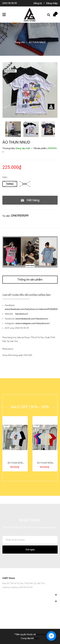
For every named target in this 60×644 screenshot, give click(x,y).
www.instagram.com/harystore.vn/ (33, 323)
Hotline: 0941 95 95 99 (22, 587)
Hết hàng (33, 200)
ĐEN (25, 184)
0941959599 (20, 216)
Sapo (37, 638)
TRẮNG (10, 184)
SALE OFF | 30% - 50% (30, 407)
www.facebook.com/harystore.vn (32, 319)
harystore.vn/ (22, 314)
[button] (30, 571)
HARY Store (9, 578)
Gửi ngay (30, 550)
